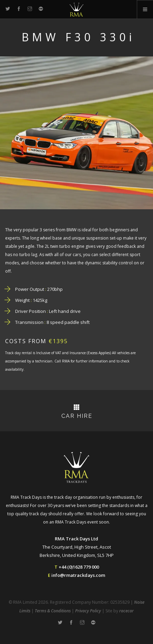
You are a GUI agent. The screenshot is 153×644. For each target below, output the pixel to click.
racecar (126, 611)
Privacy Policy (88, 611)
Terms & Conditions (53, 611)
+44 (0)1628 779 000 (79, 567)
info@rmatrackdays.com (78, 575)
